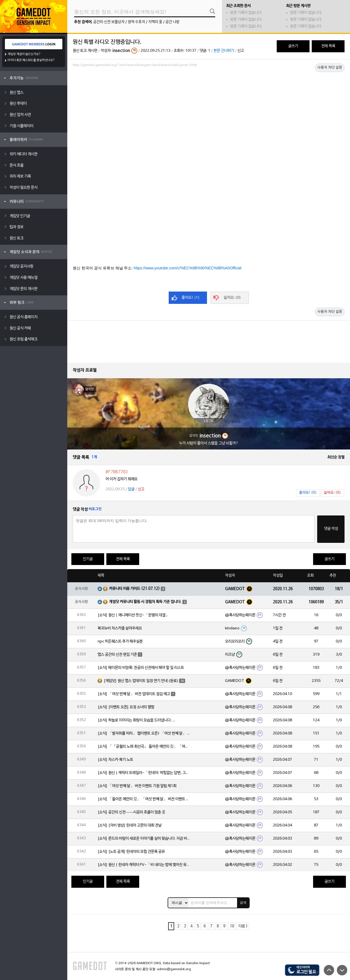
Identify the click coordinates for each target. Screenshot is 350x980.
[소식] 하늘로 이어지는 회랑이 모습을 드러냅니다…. (136, 720)
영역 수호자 (136, 22)
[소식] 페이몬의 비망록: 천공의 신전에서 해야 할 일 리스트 (141, 668)
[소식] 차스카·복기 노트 (115, 760)
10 (232, 926)
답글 (131, 489)
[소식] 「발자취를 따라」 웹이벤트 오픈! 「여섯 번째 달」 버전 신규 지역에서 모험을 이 (144, 733)
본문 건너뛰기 (224, 51)
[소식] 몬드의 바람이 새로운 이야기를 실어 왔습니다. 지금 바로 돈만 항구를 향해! (144, 839)
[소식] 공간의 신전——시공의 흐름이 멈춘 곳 (131, 812)
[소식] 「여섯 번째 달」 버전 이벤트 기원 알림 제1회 (137, 786)
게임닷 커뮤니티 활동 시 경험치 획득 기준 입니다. (145, 602)
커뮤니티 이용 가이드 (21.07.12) (135, 589)
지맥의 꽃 (155, 22)
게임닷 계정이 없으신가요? (24, 54)
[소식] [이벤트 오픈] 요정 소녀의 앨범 (126, 707)
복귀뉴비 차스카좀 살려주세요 (120, 628)
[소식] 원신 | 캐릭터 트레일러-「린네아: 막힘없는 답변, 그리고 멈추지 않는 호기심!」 (144, 773)
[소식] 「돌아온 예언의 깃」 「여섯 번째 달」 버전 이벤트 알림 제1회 (144, 799)
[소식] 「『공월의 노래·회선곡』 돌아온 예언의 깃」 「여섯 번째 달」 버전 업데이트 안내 (144, 747)
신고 (241, 51)
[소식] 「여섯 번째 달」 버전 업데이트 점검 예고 (134, 694)
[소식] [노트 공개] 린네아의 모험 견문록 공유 (131, 852)
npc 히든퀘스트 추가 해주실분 (120, 642)
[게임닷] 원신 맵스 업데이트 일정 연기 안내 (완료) (141, 681)
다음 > (243, 926)
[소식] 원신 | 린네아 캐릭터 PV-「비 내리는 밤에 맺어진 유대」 (144, 865)
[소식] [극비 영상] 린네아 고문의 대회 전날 (130, 825)
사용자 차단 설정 (330, 68)
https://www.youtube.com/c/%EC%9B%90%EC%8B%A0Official (187, 268)
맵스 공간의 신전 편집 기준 (117, 655)
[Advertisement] (209, 84)
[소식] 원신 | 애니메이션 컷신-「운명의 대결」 (133, 615)
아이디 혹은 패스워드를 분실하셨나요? (31, 60)
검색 (243, 903)
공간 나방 (172, 22)
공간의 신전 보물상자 (109, 22)
